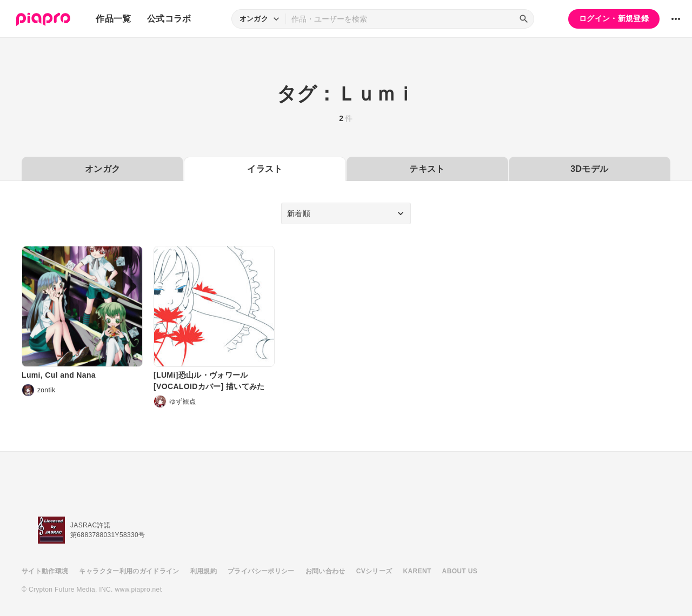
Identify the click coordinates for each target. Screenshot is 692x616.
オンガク (102, 169)
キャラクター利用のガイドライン (129, 571)
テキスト (427, 169)
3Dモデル (589, 169)
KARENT (417, 571)
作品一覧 (113, 19)
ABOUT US (460, 571)
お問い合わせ (325, 571)
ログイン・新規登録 (614, 18)
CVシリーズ (374, 571)
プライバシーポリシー (261, 571)
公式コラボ (169, 19)
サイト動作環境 (45, 571)
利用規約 (204, 571)
